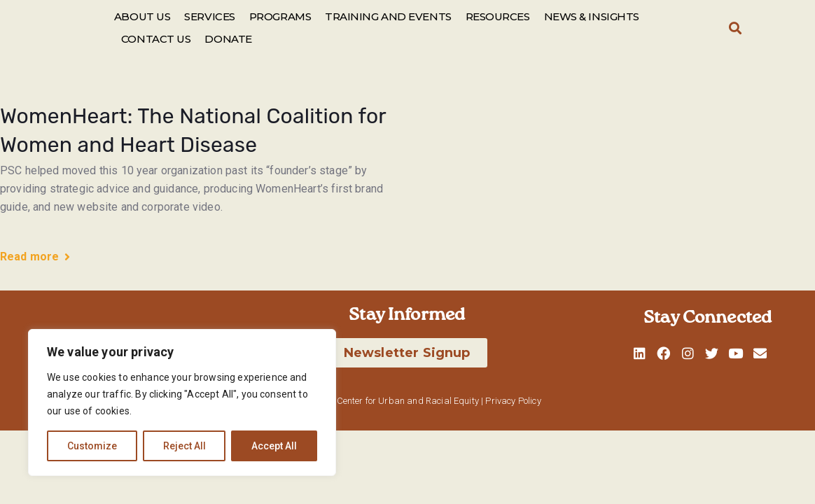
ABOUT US (142, 16)
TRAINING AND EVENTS (388, 16)
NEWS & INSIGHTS (592, 16)
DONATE (228, 39)
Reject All (184, 446)
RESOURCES (498, 16)
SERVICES (209, 16)
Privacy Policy (513, 401)
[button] (735, 28)
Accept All (274, 446)
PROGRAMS (280, 16)
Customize (92, 446)
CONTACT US (156, 39)
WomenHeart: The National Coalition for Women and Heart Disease (193, 131)
